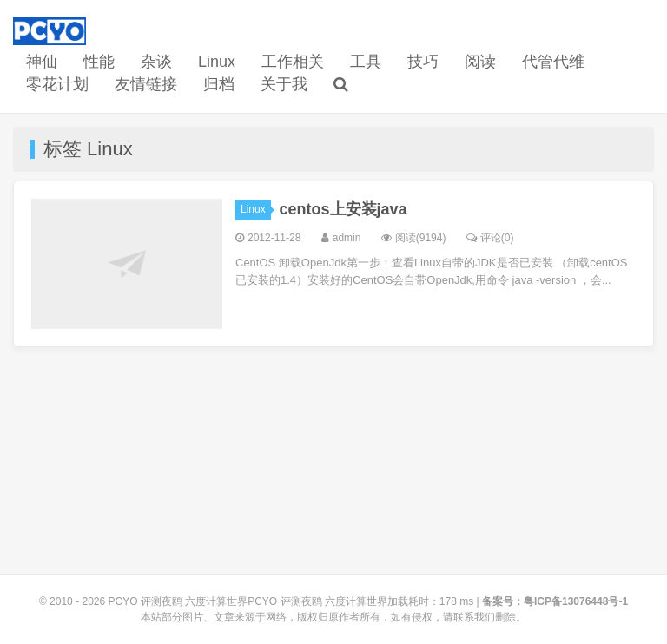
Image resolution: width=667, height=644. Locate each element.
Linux (217, 62)
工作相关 (293, 62)
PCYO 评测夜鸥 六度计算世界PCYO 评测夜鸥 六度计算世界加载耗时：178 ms (291, 601)
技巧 (423, 62)
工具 (366, 62)
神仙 (42, 62)
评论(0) (490, 238)
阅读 (480, 62)
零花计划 (57, 84)
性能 (99, 62)
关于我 (284, 84)
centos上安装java (343, 209)
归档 (219, 84)
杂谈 (156, 62)
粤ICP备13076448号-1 (576, 601)
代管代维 (553, 62)
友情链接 (146, 84)
